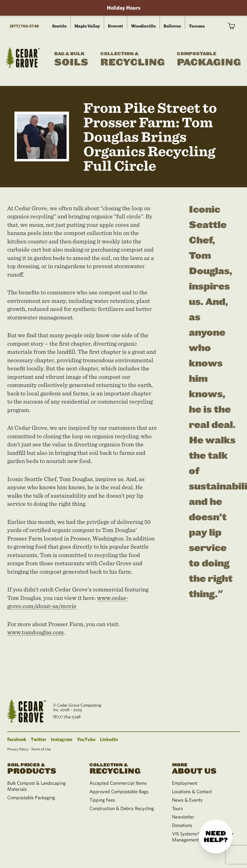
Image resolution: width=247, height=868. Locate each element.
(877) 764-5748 (24, 26)
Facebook (17, 739)
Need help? (216, 837)
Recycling (133, 59)
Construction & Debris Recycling (122, 808)
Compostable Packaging (31, 797)
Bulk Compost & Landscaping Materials (36, 786)
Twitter (39, 739)
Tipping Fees (102, 800)
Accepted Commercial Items (118, 783)
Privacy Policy (18, 749)
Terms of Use (41, 749)
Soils (71, 59)
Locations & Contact (192, 791)
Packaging (209, 59)
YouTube (86, 739)
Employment (185, 783)
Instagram (62, 739)
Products (41, 768)
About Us (206, 768)
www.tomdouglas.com (36, 632)
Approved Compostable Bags (119, 791)
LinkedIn (109, 739)
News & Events (187, 800)
